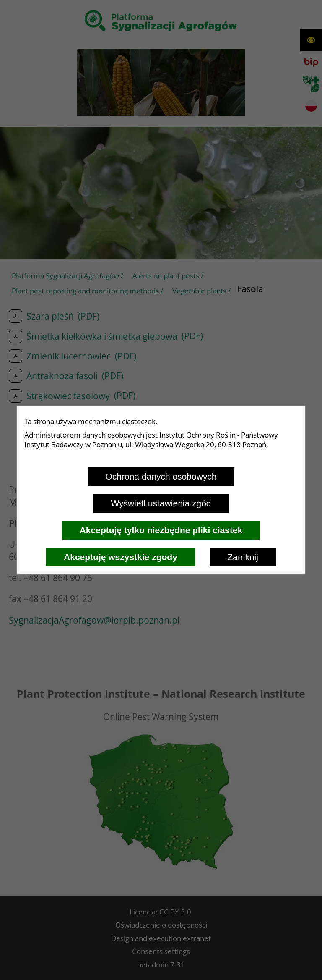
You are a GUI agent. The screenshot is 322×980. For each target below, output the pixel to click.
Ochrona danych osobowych (161, 476)
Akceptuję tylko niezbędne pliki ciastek (161, 530)
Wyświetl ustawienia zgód (161, 503)
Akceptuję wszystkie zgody (121, 557)
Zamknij (243, 557)
